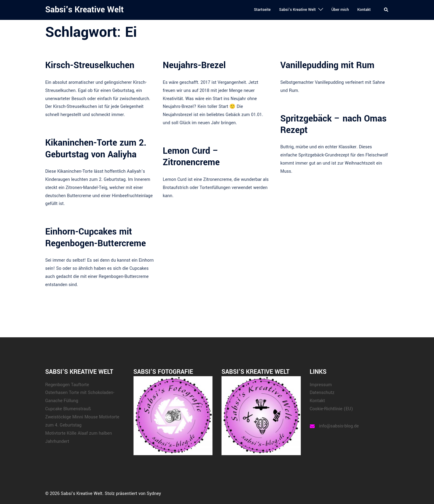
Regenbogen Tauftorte (67, 385)
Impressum (321, 385)
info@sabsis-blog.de (339, 426)
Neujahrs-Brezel (194, 65)
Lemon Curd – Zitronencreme (191, 157)
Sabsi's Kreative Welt (84, 10)
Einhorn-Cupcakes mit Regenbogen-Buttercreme (96, 237)
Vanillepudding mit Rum (327, 65)
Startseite (262, 10)
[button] (386, 10)
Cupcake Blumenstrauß (68, 409)
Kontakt (364, 10)
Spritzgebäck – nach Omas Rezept (333, 124)
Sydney (154, 494)
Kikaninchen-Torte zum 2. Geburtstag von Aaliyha (96, 148)
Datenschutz (322, 393)
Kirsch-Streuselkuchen (90, 65)
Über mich (340, 10)
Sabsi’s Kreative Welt (297, 10)
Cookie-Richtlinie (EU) (332, 409)
